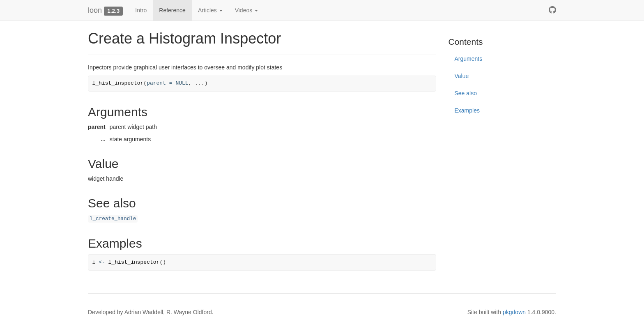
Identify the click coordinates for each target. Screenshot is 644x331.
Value (462, 76)
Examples (467, 110)
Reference (172, 10)
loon (95, 10)
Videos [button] (246, 10)
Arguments (469, 59)
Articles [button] (210, 10)
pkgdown (514, 312)
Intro (141, 10)
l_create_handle (113, 219)
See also (466, 93)
